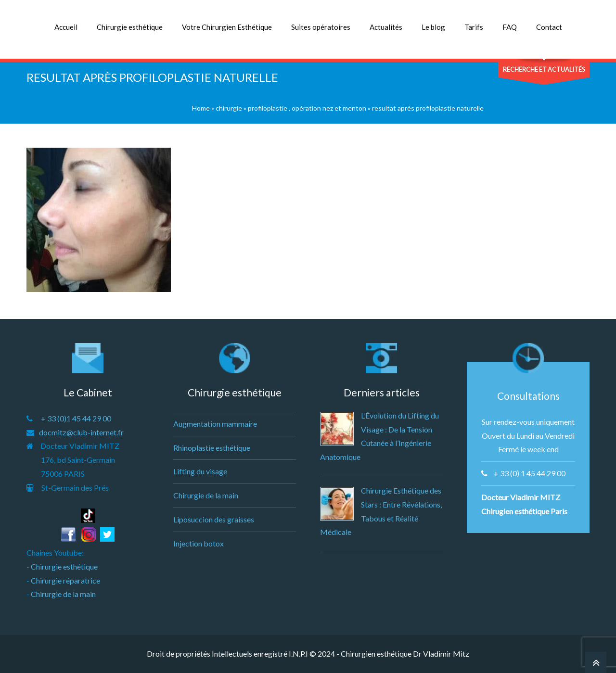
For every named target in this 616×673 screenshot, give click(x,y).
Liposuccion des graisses (214, 519)
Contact (549, 27)
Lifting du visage (200, 471)
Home (201, 108)
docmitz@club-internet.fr (81, 432)
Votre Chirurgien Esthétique (227, 27)
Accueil (66, 27)
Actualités (386, 27)
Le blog (433, 27)
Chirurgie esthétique (130, 27)
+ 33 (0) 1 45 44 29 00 (530, 473)
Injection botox (199, 543)
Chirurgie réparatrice (65, 580)
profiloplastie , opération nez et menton (307, 108)
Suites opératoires (321, 27)
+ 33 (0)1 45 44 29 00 (76, 418)
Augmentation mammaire (215, 424)
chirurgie (229, 108)
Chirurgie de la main (63, 594)
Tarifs (474, 27)
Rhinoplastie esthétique (212, 448)
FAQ (510, 27)
